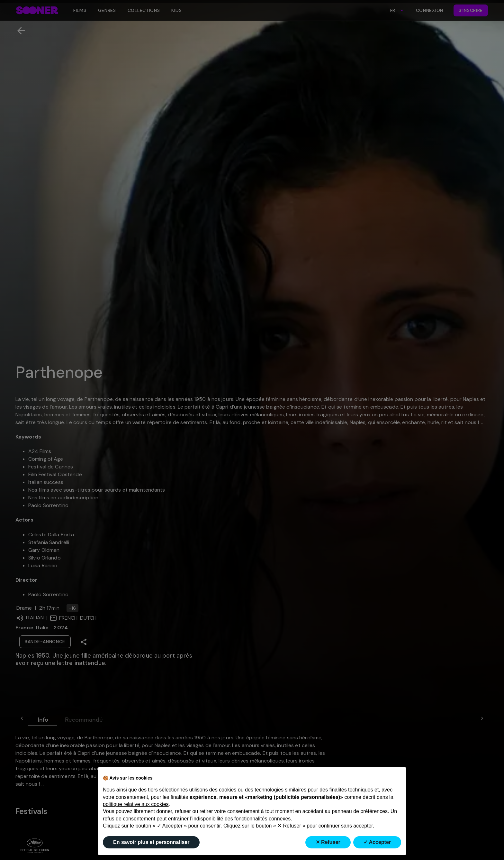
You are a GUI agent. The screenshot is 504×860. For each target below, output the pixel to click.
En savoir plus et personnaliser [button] (151, 842)
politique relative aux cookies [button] (136, 804)
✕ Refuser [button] (328, 842)
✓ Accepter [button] (377, 842)
